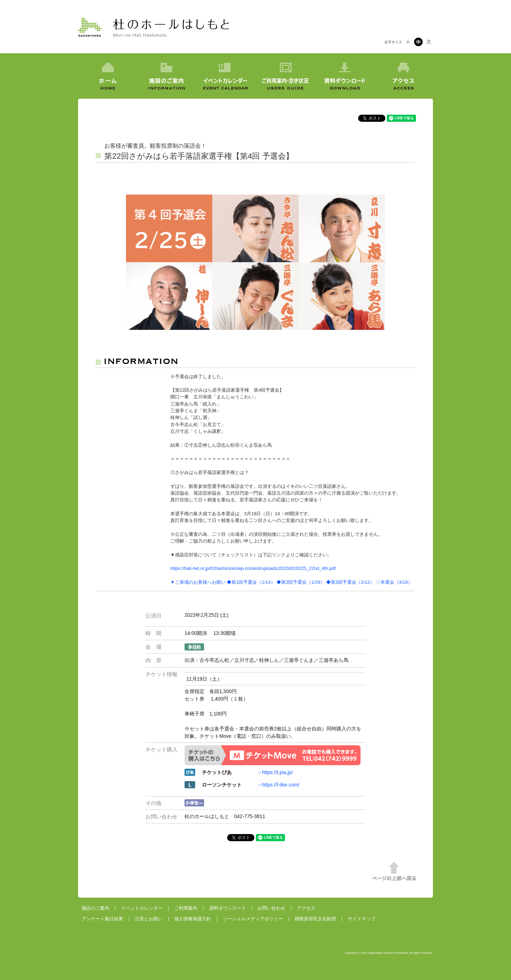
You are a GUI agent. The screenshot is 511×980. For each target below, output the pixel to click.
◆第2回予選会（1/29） (301, 582)
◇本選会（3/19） (394, 582)
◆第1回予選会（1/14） (251, 582)
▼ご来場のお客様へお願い (198, 582)
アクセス (306, 908)
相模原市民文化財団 (315, 919)
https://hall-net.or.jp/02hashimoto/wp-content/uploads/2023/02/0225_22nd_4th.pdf (253, 568)
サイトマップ (362, 919)
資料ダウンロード (227, 908)
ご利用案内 (186, 908)
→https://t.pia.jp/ (275, 772)
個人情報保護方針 (193, 919)
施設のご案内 (95, 908)
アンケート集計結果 (102, 919)
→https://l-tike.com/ (278, 785)
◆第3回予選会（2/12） (350, 582)
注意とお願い (149, 919)
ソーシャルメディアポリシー (253, 919)
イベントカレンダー (142, 908)
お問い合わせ (271, 908)
